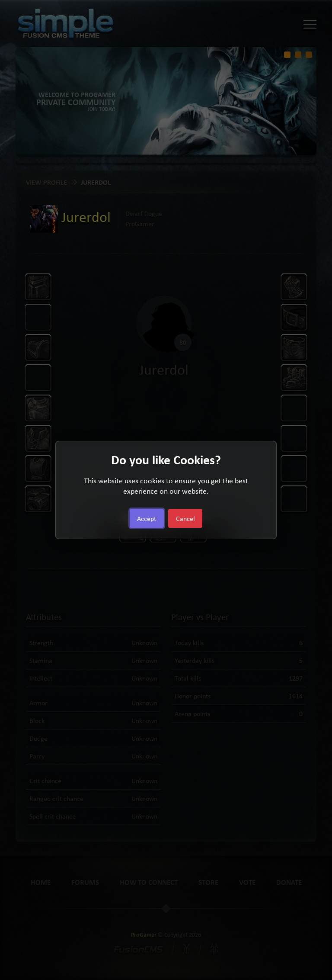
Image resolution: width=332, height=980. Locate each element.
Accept (147, 518)
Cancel (185, 518)
